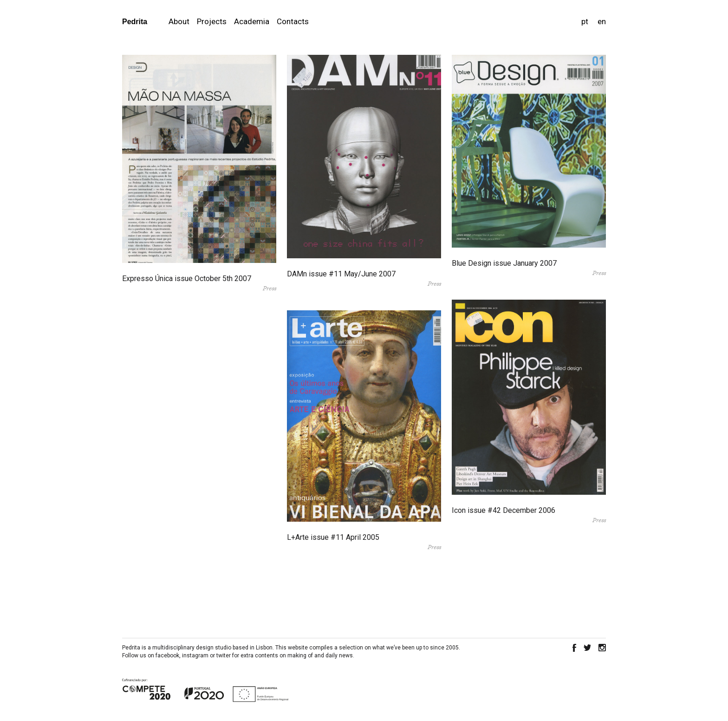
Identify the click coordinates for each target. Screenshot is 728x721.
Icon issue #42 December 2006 (504, 510)
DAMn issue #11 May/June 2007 (341, 274)
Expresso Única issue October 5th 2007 (187, 279)
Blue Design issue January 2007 (504, 263)
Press (270, 288)
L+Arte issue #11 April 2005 (333, 537)
